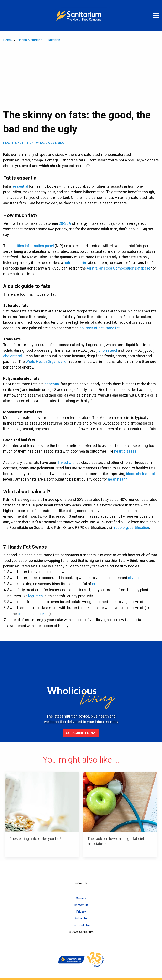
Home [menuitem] (7, 40)
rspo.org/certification (132, 528)
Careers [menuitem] (81, 898)
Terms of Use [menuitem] (81, 925)
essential (20, 186)
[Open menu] (156, 16)
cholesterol (108, 350)
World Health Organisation (47, 362)
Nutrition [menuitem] (54, 40)
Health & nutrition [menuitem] (30, 40)
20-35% (65, 223)
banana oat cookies (34, 614)
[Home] (81, 16)
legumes (36, 596)
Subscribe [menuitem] (81, 918)
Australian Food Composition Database (119, 268)
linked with (67, 462)
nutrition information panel (32, 246)
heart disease (125, 451)
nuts (96, 584)
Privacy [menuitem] (81, 912)
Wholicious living (50, 143)
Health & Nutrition (18, 143)
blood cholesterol (140, 474)
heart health (118, 479)
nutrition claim (76, 263)
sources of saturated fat (100, 328)
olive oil (134, 578)
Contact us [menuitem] (81, 905)
